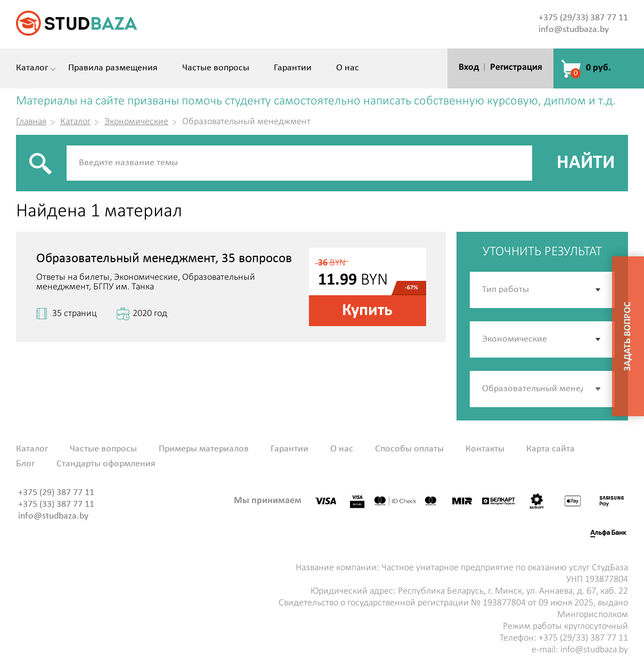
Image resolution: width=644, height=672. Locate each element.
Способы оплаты (409, 449)
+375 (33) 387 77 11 (56, 504)
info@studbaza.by (574, 30)
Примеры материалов (204, 449)
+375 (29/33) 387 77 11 (583, 18)
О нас (348, 68)
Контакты (485, 449)
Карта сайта (551, 449)
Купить (367, 311)
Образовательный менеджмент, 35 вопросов (164, 259)
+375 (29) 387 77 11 (56, 493)
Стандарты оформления (106, 464)
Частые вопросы (216, 68)
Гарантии (293, 68)
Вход (469, 67)
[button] (599, 389)
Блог (25, 464)
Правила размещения (113, 68)
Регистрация (516, 67)
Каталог (32, 68)
